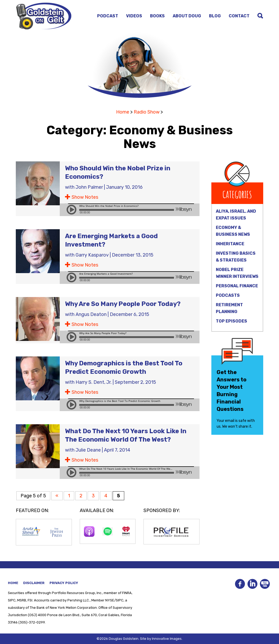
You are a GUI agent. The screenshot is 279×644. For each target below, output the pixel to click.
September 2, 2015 (135, 382)
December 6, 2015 (129, 314)
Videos (134, 16)
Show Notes (85, 197)
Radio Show (147, 112)
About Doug (187, 16)
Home (123, 112)
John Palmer (89, 187)
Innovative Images (167, 639)
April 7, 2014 (117, 450)
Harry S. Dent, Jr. (94, 382)
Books (157, 16)
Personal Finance (237, 286)
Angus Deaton (91, 314)
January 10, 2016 (124, 187)
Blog (215, 16)
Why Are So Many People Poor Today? (123, 304)
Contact (239, 16)
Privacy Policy (64, 583)
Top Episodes (231, 321)
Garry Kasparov (92, 255)
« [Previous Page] (57, 496)
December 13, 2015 (133, 255)
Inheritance (230, 244)
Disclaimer (34, 583)
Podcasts (228, 295)
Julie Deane (88, 450)
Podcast (108, 16)
